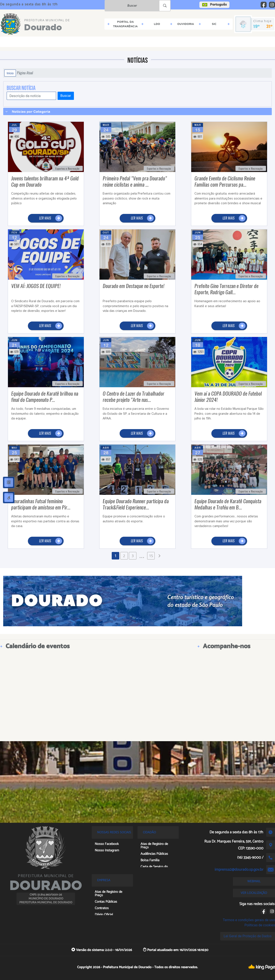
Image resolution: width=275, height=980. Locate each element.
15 (151, 556)
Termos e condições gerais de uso (249, 920)
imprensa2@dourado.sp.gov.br (239, 870)
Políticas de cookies (260, 925)
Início (10, 73)
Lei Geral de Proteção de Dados (248, 936)
